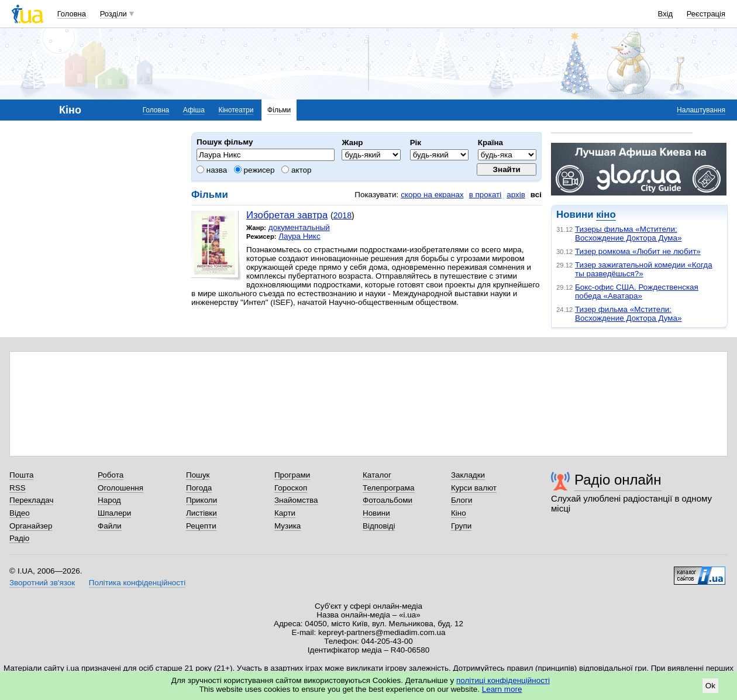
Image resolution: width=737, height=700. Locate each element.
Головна (72, 14)
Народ (109, 500)
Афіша (194, 110)
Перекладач (31, 500)
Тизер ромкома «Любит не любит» (638, 251)
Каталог (377, 475)
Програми (292, 475)
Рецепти (201, 526)
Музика (287, 526)
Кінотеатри (236, 110)
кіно (606, 215)
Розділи (113, 14)
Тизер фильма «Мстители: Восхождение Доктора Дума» (628, 314)
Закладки (468, 475)
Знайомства (296, 500)
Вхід (666, 14)
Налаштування (701, 110)
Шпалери (114, 513)
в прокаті (485, 195)
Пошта (21, 475)
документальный (299, 227)
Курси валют (474, 488)
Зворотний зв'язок (42, 583)
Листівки (202, 513)
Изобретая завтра (287, 215)
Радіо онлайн (618, 480)
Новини (376, 513)
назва (212, 170)
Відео (20, 513)
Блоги (462, 500)
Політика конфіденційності (137, 583)
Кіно (459, 513)
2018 (342, 215)
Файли (110, 526)
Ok (710, 686)
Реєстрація (706, 14)
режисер (254, 170)
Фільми (279, 110)
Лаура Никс (299, 236)
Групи (461, 526)
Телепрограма (389, 488)
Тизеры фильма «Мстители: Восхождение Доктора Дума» (628, 234)
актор (296, 170)
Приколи (202, 500)
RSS (18, 488)
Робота (111, 475)
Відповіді (379, 526)
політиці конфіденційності (503, 680)
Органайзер (31, 526)
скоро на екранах (432, 195)
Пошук (198, 475)
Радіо (19, 538)
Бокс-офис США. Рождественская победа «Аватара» (637, 291)
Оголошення (120, 488)
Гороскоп (291, 488)
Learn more (502, 689)
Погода (199, 488)
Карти (285, 513)
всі (536, 195)
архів (516, 195)
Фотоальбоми (388, 500)
